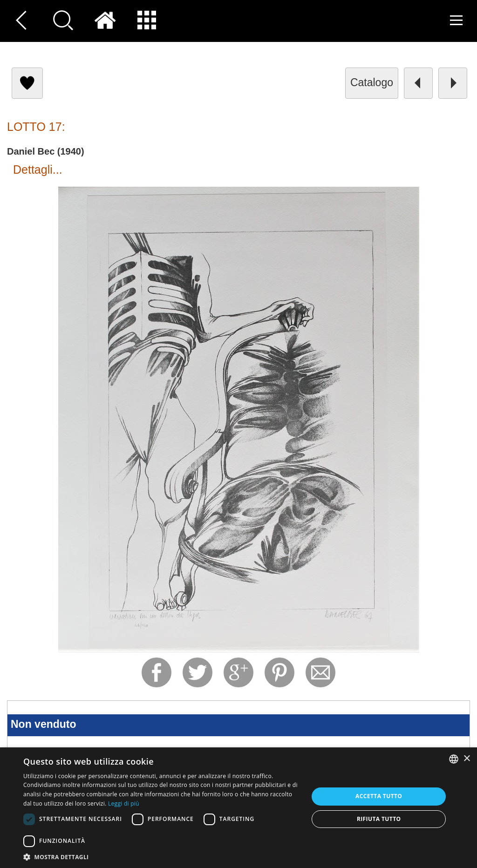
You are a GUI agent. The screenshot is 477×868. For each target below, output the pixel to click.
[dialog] (238, 808)
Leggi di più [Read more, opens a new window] (124, 804)
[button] (162, 857)
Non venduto (44, 724)
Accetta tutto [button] (379, 796)
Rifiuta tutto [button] (379, 819)
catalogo (372, 82)
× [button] (467, 759)
